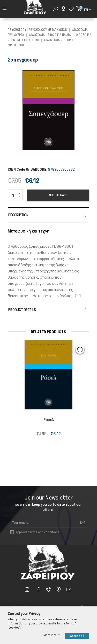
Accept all (77, 636)
